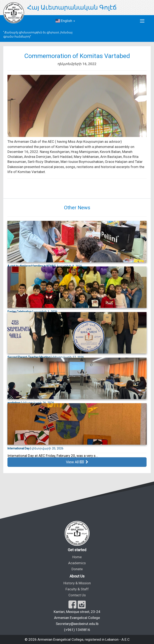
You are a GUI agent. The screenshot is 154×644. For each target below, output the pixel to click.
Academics (77, 563)
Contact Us (77, 595)
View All (77, 462)
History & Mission (77, 583)
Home (77, 557)
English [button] (65, 21)
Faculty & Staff (77, 589)
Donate (77, 569)
